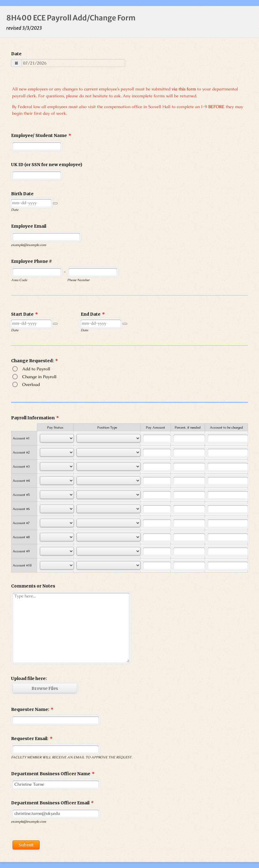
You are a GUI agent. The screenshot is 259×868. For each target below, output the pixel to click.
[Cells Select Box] (57, 438)
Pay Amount (155, 427)
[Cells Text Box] (157, 438)
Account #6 (21, 509)
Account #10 (22, 565)
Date (16, 54)
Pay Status (55, 427)
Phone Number (78, 280)
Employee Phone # (32, 261)
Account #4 (21, 481)
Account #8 (21, 537)
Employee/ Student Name (41, 135)
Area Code (19, 280)
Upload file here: (29, 678)
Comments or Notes (33, 586)
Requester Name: (32, 709)
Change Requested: (35, 361)
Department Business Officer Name (53, 774)
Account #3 (21, 466)
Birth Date (22, 194)
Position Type (107, 427)
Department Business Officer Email (52, 803)
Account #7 (21, 523)
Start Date (24, 314)
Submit (26, 845)
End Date (93, 314)
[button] (55, 203)
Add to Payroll (36, 369)
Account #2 (21, 452)
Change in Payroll (39, 377)
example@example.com (29, 245)
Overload (31, 384)
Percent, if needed (188, 427)
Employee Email (29, 226)
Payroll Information (35, 418)
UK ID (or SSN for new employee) (47, 165)
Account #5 (21, 495)
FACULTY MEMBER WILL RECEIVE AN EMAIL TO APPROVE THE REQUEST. (72, 757)
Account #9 (21, 551)
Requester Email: (32, 739)
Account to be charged (226, 427)
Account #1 (21, 438)
